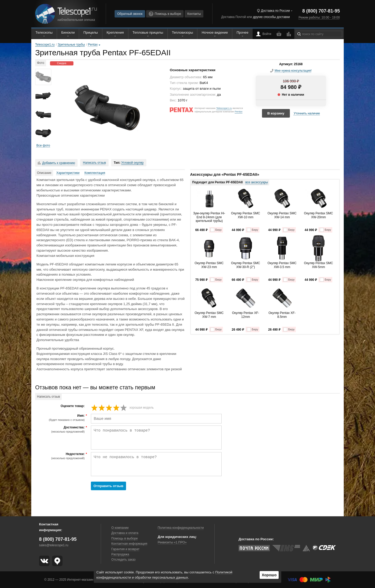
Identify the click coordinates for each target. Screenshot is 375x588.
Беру (216, 230)
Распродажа (120, 554)
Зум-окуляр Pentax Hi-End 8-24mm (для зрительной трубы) (209, 217)
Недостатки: (61, 456)
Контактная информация (129, 544)
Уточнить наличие (307, 113)
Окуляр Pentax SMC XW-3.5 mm (282, 265)
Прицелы (91, 32)
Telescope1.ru (224, 108)
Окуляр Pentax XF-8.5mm (282, 315)
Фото (41, 63)
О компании (120, 528)
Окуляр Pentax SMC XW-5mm (318, 265)
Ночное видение (215, 32)
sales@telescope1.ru (54, 545)
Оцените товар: (73, 406)
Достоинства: (61, 429)
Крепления (115, 32)
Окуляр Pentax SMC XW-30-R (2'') (245, 265)
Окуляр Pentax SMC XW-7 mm (209, 315)
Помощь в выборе (165, 14)
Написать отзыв (94, 163)
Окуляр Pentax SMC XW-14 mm (282, 215)
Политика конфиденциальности (181, 528)
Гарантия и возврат (126, 549)
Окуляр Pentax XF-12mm (246, 315)
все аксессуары (257, 182)
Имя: (61, 418)
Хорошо (269, 575)
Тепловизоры (182, 32)
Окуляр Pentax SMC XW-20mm (318, 215)
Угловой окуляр (133, 163)
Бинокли (68, 32)
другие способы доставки (271, 17)
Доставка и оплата (125, 533)
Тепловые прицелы (148, 32)
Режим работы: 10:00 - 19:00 (319, 17)
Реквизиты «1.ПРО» (172, 542)
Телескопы (44, 32)
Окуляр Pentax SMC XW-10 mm (245, 215)
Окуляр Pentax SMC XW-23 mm (209, 265)
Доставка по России (275, 11)
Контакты (194, 14)
